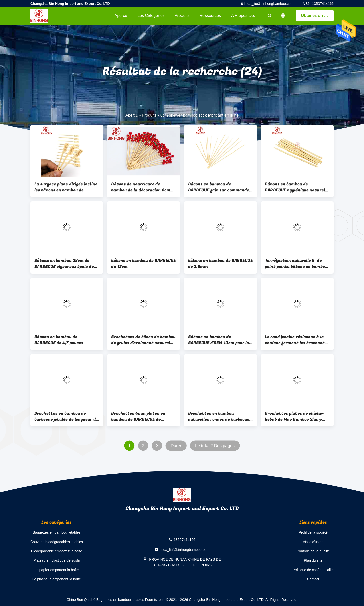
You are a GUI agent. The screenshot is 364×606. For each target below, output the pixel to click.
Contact (313, 579)
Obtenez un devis (317, 16)
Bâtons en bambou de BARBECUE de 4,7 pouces (59, 340)
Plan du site (313, 560)
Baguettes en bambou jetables (56, 532)
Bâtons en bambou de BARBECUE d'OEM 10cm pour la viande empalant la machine (219, 340)
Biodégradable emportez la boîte (57, 551)
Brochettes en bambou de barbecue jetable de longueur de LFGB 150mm (66, 416)
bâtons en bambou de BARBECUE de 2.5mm (220, 264)
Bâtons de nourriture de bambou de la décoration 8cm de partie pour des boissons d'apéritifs (141, 187)
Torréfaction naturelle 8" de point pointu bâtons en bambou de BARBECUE (296, 264)
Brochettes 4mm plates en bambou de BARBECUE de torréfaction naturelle (138, 416)
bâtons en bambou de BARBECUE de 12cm (144, 264)
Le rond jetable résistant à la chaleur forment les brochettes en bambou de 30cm (297, 340)
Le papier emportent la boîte (56, 570)
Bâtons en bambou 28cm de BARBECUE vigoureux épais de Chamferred (64, 264)
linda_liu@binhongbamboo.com (269, 4)
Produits (182, 16)
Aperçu (121, 16)
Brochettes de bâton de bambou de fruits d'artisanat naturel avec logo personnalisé (143, 340)
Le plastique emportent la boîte (57, 579)
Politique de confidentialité (313, 570)
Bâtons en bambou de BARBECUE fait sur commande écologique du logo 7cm (219, 187)
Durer (176, 446)
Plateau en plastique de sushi (56, 560)
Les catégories (151, 16)
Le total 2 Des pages (215, 446)
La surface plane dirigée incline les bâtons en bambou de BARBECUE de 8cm (66, 187)
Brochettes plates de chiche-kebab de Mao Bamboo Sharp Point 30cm (294, 416)
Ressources (210, 16)
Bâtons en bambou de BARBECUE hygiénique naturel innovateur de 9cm (295, 187)
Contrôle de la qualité (313, 551)
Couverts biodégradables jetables (57, 542)
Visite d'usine (313, 542)
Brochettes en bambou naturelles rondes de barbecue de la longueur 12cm (219, 416)
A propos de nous (247, 16)
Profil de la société (313, 532)
